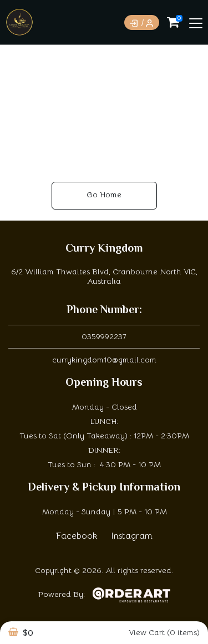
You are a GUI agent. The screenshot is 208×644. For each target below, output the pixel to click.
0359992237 (104, 336)
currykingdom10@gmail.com (104, 360)
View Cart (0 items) (164, 632)
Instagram (132, 536)
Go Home (104, 195)
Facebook (77, 536)
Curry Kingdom (104, 249)
